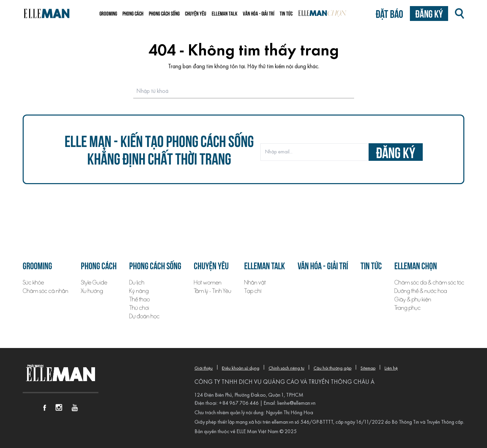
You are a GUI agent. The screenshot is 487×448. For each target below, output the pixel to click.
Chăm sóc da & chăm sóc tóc (429, 283)
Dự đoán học (144, 316)
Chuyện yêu (196, 13)
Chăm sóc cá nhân (45, 291)
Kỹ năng (139, 291)
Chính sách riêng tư (286, 368)
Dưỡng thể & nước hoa (421, 291)
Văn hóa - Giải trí (259, 13)
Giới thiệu (204, 368)
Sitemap (368, 368)
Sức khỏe (33, 283)
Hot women (208, 283)
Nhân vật (255, 283)
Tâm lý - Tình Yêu (213, 291)
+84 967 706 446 (239, 403)
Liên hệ (391, 368)
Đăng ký (429, 13)
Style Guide (94, 283)
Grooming (108, 13)
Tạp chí (253, 291)
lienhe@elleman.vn (296, 403)
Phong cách (133, 13)
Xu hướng (92, 291)
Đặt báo (389, 13)
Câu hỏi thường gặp (332, 368)
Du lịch (137, 283)
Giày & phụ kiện (413, 300)
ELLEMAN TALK (225, 13)
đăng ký (396, 152)
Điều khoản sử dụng (241, 368)
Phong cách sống (164, 13)
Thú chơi (139, 308)
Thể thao (140, 300)
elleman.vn (283, 422)
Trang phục (408, 308)
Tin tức (286, 13)
